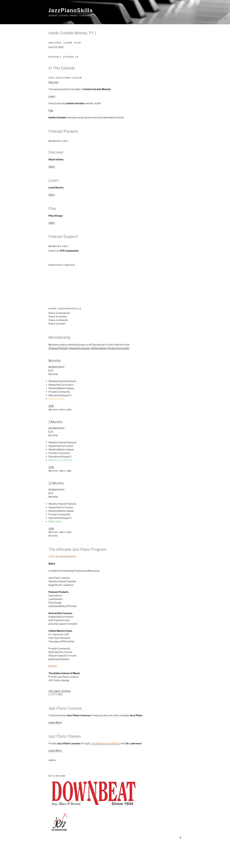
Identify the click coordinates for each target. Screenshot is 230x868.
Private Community (118, 348)
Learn (52, 96)
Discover (53, 82)
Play (51, 110)
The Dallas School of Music (105, 744)
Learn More (55, 722)
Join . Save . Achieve (59, 691)
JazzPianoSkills (71, 10)
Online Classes (99, 348)
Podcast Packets (58, 348)
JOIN (51, 406)
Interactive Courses (79, 348)
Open (52, 167)
